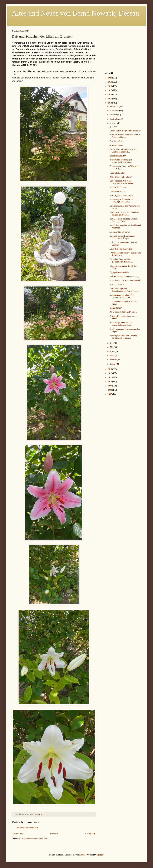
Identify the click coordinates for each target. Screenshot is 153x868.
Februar (113, 360)
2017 (110, 90)
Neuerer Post (18, 834)
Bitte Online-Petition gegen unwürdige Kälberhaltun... (122, 161)
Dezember (115, 107)
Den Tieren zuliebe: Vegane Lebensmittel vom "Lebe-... (122, 182)
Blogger (100, 855)
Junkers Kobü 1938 (118, 187)
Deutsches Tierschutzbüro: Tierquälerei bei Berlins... (121, 261)
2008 (110, 390)
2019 (110, 82)
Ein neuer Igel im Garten (120, 232)
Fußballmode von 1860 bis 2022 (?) (124, 276)
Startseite (54, 834)
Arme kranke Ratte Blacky (121, 177)
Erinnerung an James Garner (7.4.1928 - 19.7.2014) (121, 201)
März (112, 356)
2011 (110, 377)
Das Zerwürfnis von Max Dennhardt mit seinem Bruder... (125, 214)
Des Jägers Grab (116, 141)
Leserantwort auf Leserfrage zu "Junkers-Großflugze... (122, 237)
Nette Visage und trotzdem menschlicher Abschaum (121, 324)
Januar (113, 364)
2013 (110, 369)
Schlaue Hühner (116, 145)
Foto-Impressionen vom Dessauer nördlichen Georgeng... (124, 337)
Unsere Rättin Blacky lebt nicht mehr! (125, 131)
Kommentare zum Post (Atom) (35, 839)
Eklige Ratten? (116, 308)
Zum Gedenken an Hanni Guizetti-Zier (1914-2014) (124, 220)
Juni (112, 343)
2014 (110, 103)
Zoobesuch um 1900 (118, 156)
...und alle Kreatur (117, 173)
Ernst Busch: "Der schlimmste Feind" (125, 280)
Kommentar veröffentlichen (27, 828)
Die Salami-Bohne (117, 191)
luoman (82, 855)
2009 (110, 386)
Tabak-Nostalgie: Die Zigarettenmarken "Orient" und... (124, 290)
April (112, 351)
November (115, 111)
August (113, 123)
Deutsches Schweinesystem (121, 249)
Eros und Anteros (117, 284)
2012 (110, 373)
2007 (110, 394)
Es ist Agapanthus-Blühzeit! (121, 195)
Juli (112, 127)
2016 (110, 94)
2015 (110, 99)
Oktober (114, 115)
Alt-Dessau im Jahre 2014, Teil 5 (123, 312)
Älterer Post (90, 834)
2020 (110, 78)
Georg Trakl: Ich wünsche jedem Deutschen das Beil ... (123, 151)
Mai (112, 347)
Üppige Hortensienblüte (119, 272)
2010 (110, 382)
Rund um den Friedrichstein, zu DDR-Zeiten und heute (125, 136)
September (115, 119)
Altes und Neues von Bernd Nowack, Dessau (75, 13)
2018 (110, 86)
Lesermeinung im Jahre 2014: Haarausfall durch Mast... (122, 296)
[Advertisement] (123, 48)
